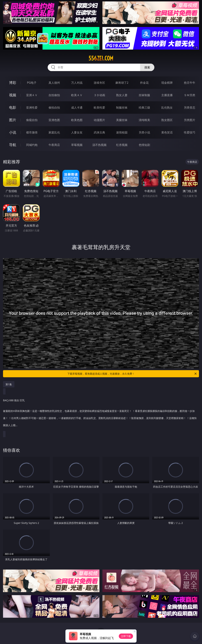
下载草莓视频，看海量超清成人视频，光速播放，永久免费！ (132, 374)
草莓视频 (77, 145)
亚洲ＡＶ (32, 95)
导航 (13, 145)
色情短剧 (144, 145)
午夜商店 (54, 145)
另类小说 (144, 132)
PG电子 (32, 83)
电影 (13, 107)
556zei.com (101, 58)
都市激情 (32, 132)
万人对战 (77, 83)
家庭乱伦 (54, 132)
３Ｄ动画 (99, 95)
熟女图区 (167, 120)
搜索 (147, 67)
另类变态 (190, 108)
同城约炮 (32, 145)
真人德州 (54, 83)
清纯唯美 (144, 120)
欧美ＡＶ (77, 95)
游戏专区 (99, 83)
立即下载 (126, 636)
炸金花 (144, 83)
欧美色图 (77, 120)
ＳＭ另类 (190, 95)
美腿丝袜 (122, 120)
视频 (13, 95)
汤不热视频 (99, 145)
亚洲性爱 (32, 108)
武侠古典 (99, 132)
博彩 (13, 83)
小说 (13, 132)
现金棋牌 (167, 83)
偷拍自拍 (54, 108)
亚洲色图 (54, 120)
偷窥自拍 (32, 120)
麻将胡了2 (122, 83)
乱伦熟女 (167, 108)
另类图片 (190, 120)
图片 (13, 120)
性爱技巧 (190, 132)
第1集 (9, 384)
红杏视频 (122, 145)
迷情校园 (122, 132)
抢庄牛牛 (190, 83)
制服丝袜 (122, 108)
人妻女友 (77, 132)
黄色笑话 (167, 132)
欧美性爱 (99, 108)
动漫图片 (99, 120)
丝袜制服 (144, 95)
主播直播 (167, 95)
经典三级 (144, 108)
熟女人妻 (122, 95)
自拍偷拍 (54, 95)
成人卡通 (77, 108)
